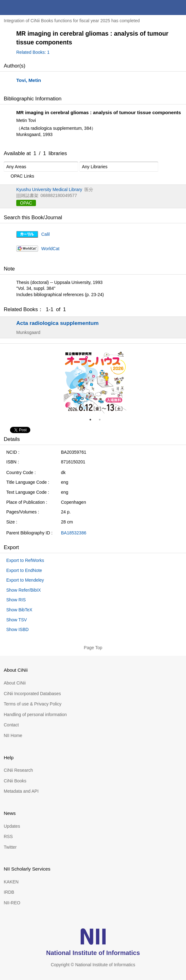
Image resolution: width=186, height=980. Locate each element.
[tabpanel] (95, 382)
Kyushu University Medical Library (49, 189)
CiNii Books (15, 781)
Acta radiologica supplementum (57, 323)
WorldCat (50, 249)
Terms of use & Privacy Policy (33, 704)
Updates (12, 826)
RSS (8, 836)
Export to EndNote (24, 570)
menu (178, 8)
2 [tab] (102, 420)
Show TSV (17, 620)
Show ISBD (18, 629)
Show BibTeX (19, 610)
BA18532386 (74, 533)
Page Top (93, 648)
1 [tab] (93, 420)
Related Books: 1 (33, 52)
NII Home (13, 735)
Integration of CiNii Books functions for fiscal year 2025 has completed (72, 21)
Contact (11, 725)
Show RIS (16, 600)
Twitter (10, 847)
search (163, 8)
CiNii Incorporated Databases (32, 694)
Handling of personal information (35, 715)
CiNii (28, 8)
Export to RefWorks (25, 560)
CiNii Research (18, 770)
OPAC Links (19, 176)
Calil (45, 234)
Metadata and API (21, 791)
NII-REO (12, 903)
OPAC (26, 203)
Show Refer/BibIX (24, 590)
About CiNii (15, 683)
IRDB (9, 892)
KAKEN (11, 882)
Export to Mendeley (25, 580)
